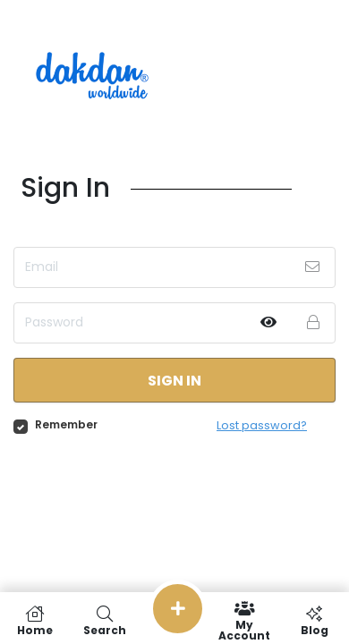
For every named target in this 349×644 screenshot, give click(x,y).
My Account (244, 621)
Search (105, 621)
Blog (314, 621)
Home (35, 621)
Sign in (174, 381)
